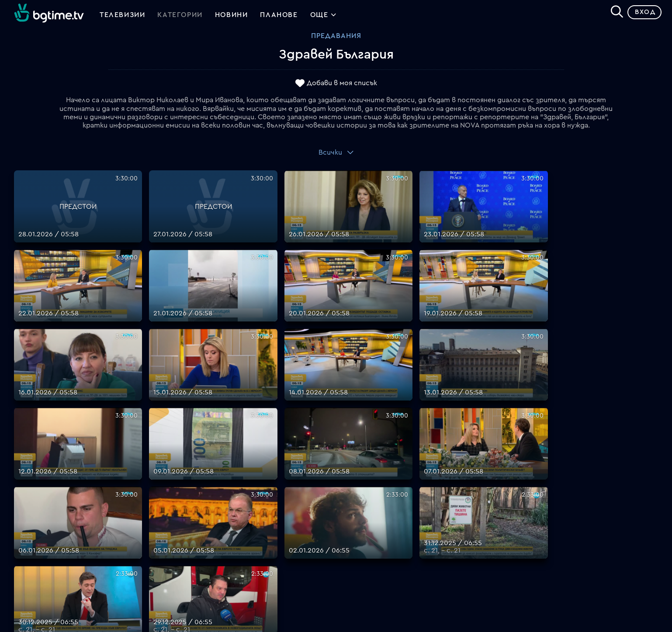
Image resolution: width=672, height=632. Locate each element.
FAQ (343, 479)
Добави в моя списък (342, 86)
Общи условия (361, 521)
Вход (642, 15)
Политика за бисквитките (382, 542)
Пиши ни (350, 553)
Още (324, 17)
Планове (350, 490)
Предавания (336, 39)
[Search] (613, 14)
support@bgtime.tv (208, 573)
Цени (344, 511)
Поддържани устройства (380, 500)
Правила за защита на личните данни (399, 532)
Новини (232, 17)
